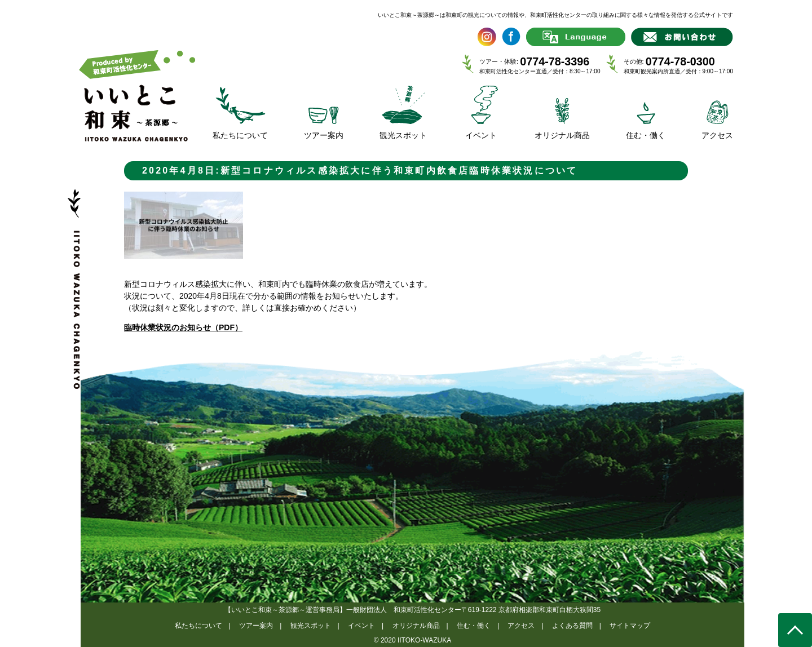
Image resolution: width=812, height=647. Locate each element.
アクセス (521, 626)
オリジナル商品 (416, 626)
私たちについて (198, 626)
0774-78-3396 (555, 61)
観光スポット (311, 626)
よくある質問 (572, 626)
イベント (361, 626)
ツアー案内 (256, 626)
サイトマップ (630, 626)
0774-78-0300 (680, 61)
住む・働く (474, 626)
